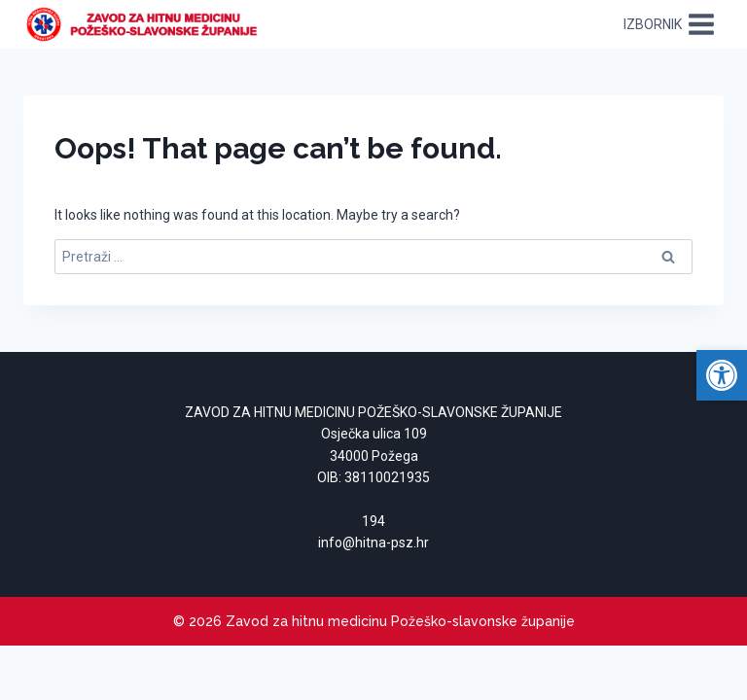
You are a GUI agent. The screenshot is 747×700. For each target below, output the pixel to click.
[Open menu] (669, 24)
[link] (722, 375)
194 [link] (373, 521)
